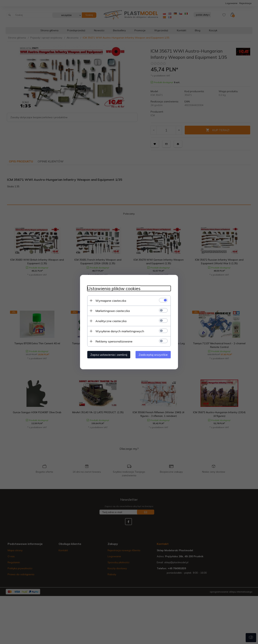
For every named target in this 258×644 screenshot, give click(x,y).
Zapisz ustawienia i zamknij (109, 354)
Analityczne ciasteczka (111, 321)
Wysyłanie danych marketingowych (120, 331)
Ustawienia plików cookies (114, 288)
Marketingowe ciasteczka (113, 311)
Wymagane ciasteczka (111, 300)
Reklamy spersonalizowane (114, 341)
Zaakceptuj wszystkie (153, 354)
